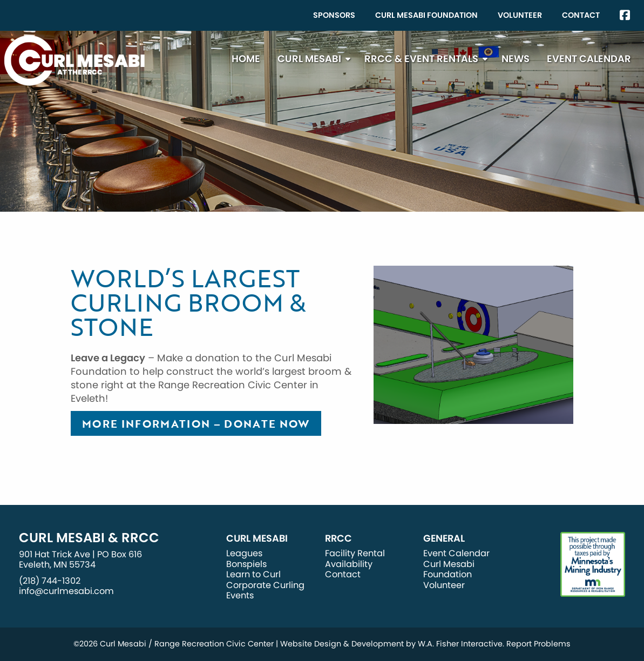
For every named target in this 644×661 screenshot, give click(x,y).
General (444, 538)
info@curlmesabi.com (66, 591)
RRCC (338, 538)
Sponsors (334, 15)
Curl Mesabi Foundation (426, 15)
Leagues (244, 553)
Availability (349, 564)
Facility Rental (355, 553)
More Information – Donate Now (196, 423)
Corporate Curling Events (265, 590)
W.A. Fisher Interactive (460, 644)
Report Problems (538, 644)
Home (246, 59)
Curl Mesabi (309, 59)
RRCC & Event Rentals (421, 59)
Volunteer (520, 15)
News (516, 59)
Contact (581, 15)
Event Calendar (589, 59)
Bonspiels (246, 564)
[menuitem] (334, 15)
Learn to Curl (253, 574)
